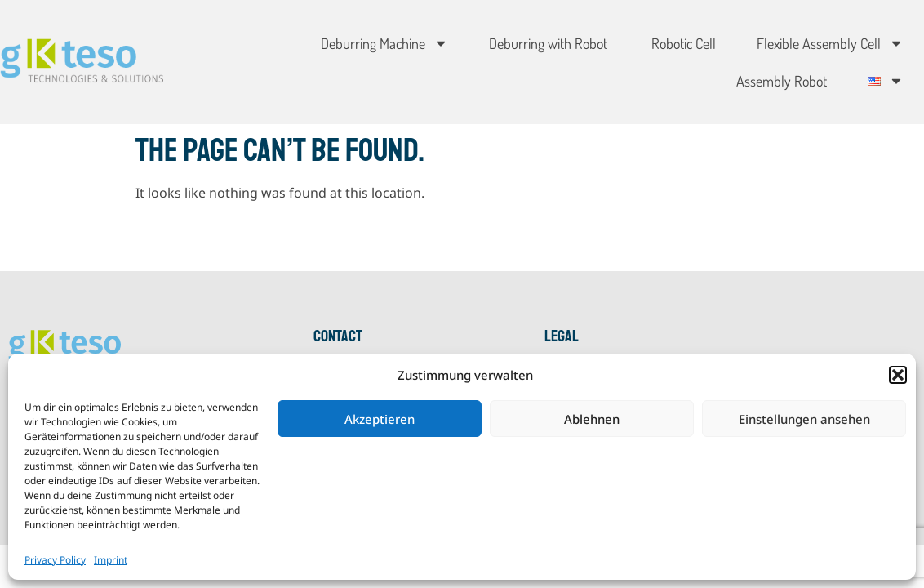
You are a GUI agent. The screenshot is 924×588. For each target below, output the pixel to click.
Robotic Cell (682, 43)
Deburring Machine (384, 43)
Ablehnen (592, 419)
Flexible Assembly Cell (830, 43)
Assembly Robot (782, 81)
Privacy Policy (55, 560)
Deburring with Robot (548, 43)
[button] (898, 375)
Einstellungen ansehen (804, 419)
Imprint (111, 560)
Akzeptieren (380, 419)
